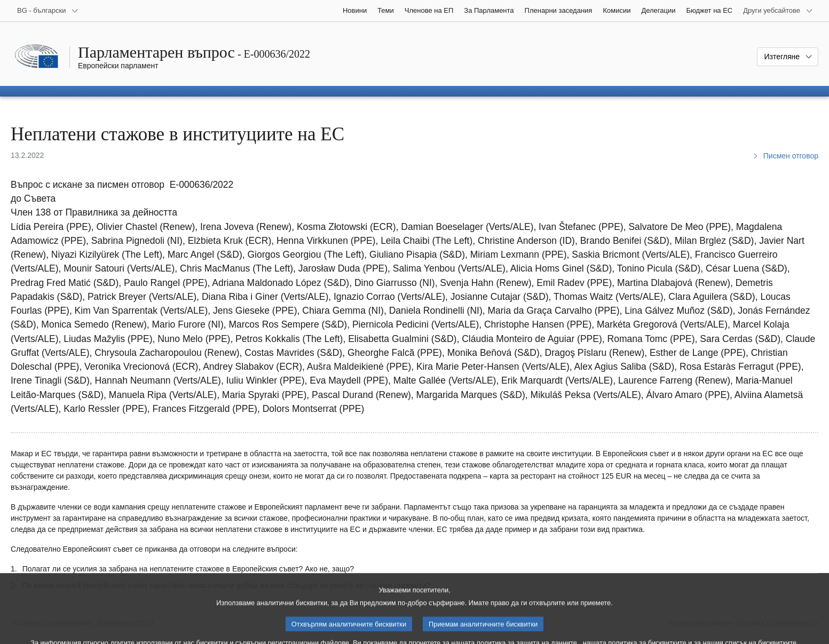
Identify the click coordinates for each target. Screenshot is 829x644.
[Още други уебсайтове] (778, 11)
